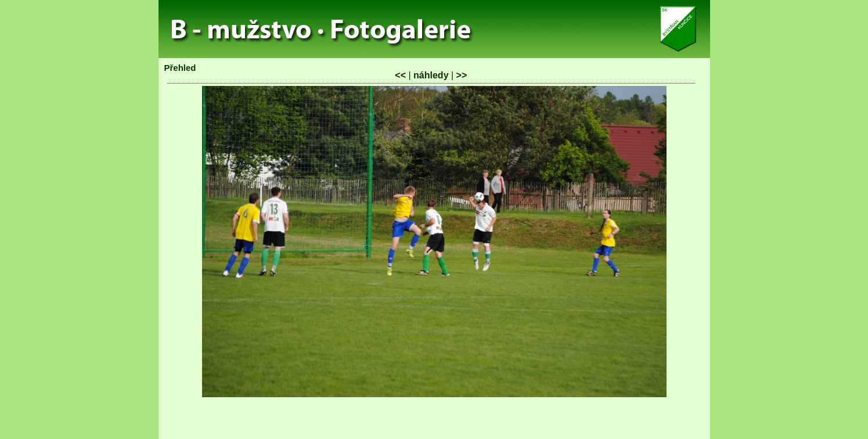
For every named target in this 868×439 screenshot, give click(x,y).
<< (400, 75)
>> (462, 75)
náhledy (431, 75)
